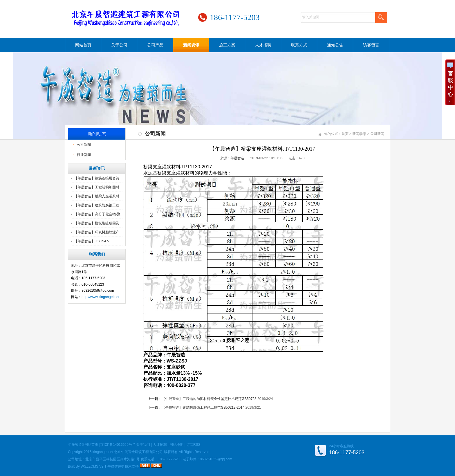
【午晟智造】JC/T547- (92, 241)
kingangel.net (103, 452)
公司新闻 (84, 145)
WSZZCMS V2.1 (94, 466)
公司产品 (155, 45)
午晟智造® (116, 466)
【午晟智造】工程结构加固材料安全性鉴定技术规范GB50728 (209, 399)
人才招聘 (263, 45)
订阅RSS (193, 445)
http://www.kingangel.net (100, 297)
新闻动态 (359, 134)
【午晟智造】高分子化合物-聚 (97, 214)
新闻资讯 (191, 45)
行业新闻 (84, 155)
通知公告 (335, 45)
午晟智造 (237, 158)
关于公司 (119, 45)
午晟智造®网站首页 (83, 445)
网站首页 (83, 45)
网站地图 (176, 445)
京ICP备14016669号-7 (118, 445)
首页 (345, 134)
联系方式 (299, 45)
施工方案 (227, 45)
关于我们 (143, 445)
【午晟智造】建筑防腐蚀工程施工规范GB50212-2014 (203, 408)
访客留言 (371, 45)
